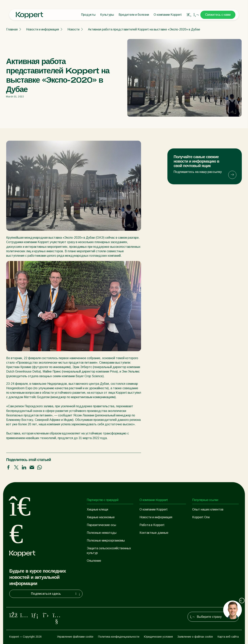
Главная (12, 29)
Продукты (88, 15)
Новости (73, 29)
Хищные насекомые (101, 517)
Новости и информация (43, 29)
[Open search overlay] (189, 15)
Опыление (94, 561)
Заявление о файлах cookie (195, 637)
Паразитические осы (101, 525)
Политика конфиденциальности (119, 637)
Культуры (107, 15)
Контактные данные (154, 533)
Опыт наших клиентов (208, 509)
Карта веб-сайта (228, 637)
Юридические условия (158, 637)
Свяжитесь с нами (218, 15)
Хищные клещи (97, 509)
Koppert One (201, 517)
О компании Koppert (168, 15)
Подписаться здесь (56, 594)
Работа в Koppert (152, 525)
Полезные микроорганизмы (106, 540)
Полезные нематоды (102, 533)
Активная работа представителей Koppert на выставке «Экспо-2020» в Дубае (144, 29)
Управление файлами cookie (75, 637)
